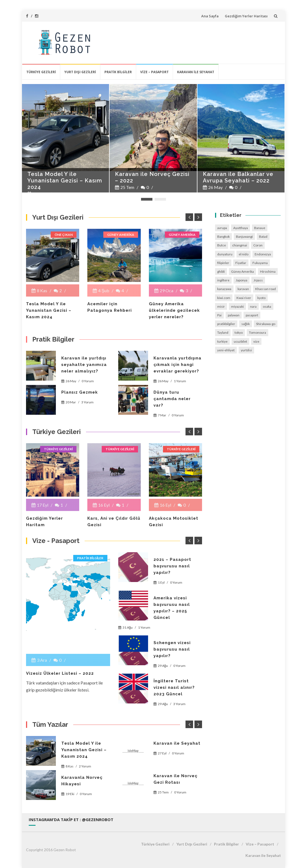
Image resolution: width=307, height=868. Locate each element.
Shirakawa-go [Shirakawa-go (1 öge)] (266, 324)
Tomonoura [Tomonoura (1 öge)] (258, 332)
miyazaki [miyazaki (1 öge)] (237, 306)
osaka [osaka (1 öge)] (267, 306)
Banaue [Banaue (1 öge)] (260, 228)
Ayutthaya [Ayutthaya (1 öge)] (241, 228)
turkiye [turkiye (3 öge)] (222, 341)
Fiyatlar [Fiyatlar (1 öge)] (241, 263)
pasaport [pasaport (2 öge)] (252, 315)
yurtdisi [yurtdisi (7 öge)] (246, 350)
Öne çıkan (64, 235)
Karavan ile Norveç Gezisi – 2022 (152, 177)
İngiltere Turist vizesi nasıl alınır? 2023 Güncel (174, 687)
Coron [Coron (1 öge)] (258, 245)
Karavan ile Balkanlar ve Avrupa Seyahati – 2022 (238, 177)
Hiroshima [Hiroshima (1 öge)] (268, 271)
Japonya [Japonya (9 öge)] (242, 280)
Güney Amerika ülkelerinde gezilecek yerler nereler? (174, 310)
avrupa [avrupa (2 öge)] (222, 228)
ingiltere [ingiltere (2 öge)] (223, 280)
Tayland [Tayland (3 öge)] (223, 332)
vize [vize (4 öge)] (256, 341)
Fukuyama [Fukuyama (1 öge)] (260, 263)
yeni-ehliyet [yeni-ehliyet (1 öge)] (226, 350)
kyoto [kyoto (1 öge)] (261, 298)
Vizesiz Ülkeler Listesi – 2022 (60, 673)
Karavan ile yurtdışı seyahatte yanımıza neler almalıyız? (84, 365)
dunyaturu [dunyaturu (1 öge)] (225, 254)
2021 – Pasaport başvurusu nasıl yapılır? (172, 566)
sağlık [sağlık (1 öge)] (246, 324)
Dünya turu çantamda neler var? (172, 399)
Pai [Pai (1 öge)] (219, 315)
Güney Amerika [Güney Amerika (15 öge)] (242, 271)
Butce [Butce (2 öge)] (222, 245)
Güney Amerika (121, 235)
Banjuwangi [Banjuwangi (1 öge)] (244, 237)
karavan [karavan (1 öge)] (243, 289)
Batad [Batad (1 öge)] (263, 237)
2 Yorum (85, 766)
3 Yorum (87, 402)
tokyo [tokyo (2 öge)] (239, 332)
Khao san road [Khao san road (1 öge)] (266, 289)
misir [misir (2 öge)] (221, 306)
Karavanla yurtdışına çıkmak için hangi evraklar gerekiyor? (178, 365)
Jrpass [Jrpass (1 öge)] (258, 280)
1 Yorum (180, 381)
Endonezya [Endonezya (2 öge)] (263, 254)
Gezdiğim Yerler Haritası (246, 16)
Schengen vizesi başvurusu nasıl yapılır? (172, 649)
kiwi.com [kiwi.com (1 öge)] (224, 298)
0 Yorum (88, 381)
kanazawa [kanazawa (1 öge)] (224, 289)
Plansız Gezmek (80, 392)
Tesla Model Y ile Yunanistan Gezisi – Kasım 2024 (65, 181)
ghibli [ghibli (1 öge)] (221, 271)
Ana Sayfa (210, 16)
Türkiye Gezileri (41, 72)
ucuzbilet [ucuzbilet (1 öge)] (240, 341)
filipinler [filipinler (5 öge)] (223, 263)
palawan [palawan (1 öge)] (234, 315)
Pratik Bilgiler (118, 72)
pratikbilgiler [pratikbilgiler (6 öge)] (226, 324)
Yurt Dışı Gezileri (80, 72)
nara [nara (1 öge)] (253, 306)
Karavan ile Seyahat (196, 72)
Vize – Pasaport (154, 72)
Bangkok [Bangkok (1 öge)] (223, 237)
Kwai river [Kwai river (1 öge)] (244, 298)
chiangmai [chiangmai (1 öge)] (240, 245)
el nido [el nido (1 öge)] (244, 254)
